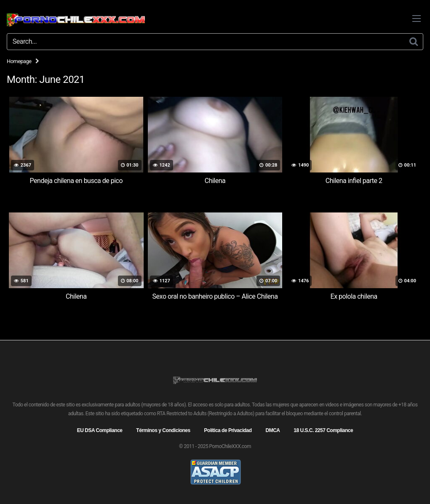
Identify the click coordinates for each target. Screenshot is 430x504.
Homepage (19, 61)
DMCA (272, 430)
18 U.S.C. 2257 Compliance (323, 430)
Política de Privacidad (228, 430)
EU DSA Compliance (100, 430)
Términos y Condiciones (163, 430)
